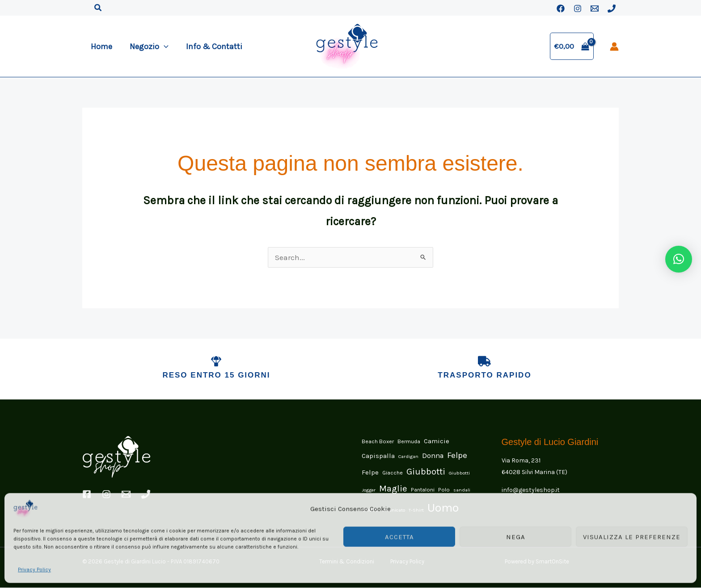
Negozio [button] (147, 46)
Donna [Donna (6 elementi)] (433, 456)
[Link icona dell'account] (614, 46)
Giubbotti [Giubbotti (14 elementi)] (426, 472)
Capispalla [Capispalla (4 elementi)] (378, 456)
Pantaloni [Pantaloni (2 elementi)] (423, 490)
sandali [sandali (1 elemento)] (462, 490)
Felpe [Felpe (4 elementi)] (370, 473)
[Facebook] (561, 8)
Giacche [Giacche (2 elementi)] (393, 473)
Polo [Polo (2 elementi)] (444, 490)
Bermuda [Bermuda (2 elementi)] (409, 442)
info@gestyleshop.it (531, 490)
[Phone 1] (612, 8)
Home (101, 46)
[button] (98, 8)
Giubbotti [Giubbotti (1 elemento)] (459, 474)
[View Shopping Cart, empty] (572, 46)
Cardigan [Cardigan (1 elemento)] (408, 457)
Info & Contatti (211, 46)
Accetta (399, 536)
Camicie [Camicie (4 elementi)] (437, 441)
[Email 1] (595, 8)
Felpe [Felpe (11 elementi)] (457, 456)
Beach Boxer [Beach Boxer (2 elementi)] (378, 442)
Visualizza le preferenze (632, 536)
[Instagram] (578, 8)
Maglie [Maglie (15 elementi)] (393, 489)
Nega (516, 536)
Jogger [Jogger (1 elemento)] (369, 490)
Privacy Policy (34, 569)
